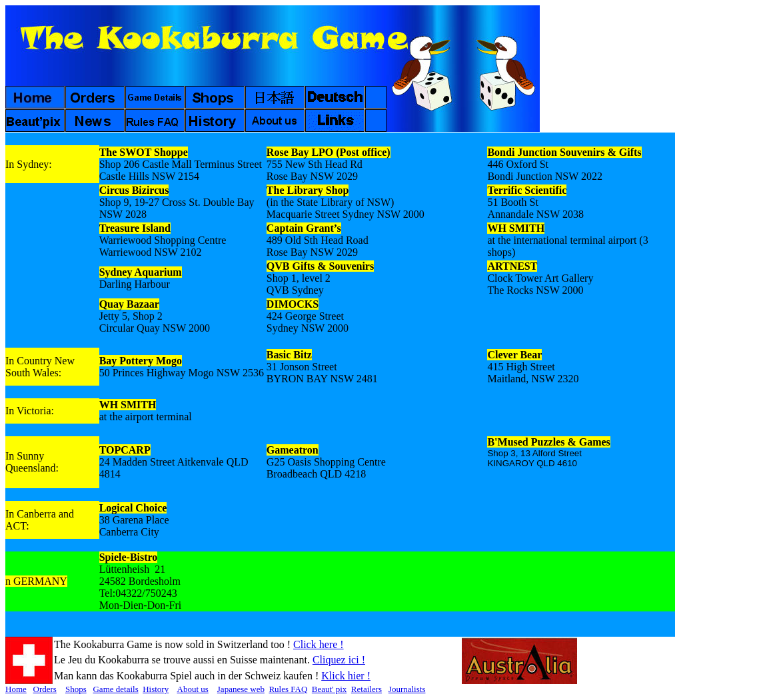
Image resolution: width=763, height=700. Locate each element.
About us (193, 689)
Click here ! (319, 644)
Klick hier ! (346, 676)
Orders (45, 689)
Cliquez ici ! (339, 660)
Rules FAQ (288, 689)
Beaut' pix (330, 689)
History (156, 689)
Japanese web (241, 689)
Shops (76, 689)
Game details (115, 689)
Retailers (367, 689)
